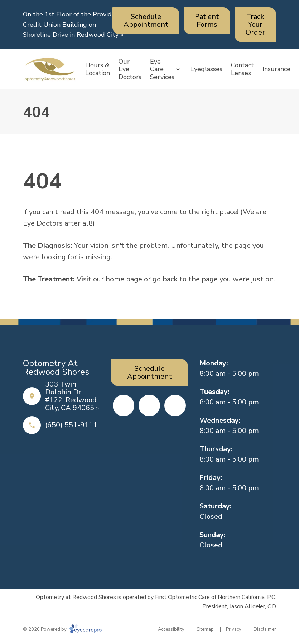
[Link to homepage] (50, 69)
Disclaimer (265, 629)
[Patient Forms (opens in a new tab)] (207, 21)
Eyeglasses (206, 69)
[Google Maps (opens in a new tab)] (175, 405)
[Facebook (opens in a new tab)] (124, 405)
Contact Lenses (242, 69)
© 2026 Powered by (62, 629)
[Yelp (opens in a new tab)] (149, 405)
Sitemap (205, 629)
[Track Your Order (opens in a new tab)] (255, 25)
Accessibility (171, 629)
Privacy (234, 629)
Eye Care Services (162, 69)
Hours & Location (98, 69)
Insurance (276, 69)
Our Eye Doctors (130, 69)
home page (124, 279)
